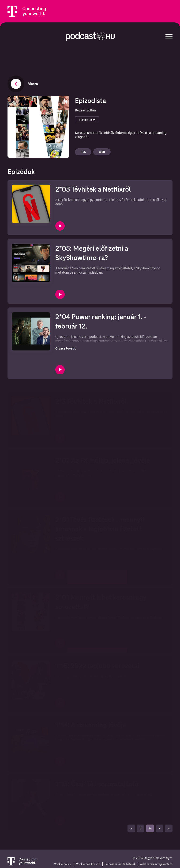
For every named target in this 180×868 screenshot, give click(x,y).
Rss (83, 152)
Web (102, 152)
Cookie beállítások (88, 864)
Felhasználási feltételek (120, 864)
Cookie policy (63, 864)
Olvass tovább (66, 348)
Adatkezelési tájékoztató (156, 864)
